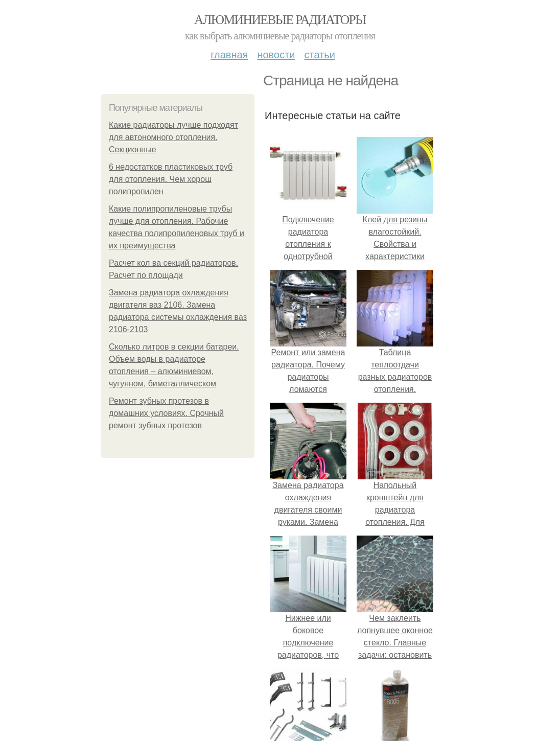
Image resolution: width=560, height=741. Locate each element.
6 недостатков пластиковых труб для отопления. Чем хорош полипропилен (171, 179)
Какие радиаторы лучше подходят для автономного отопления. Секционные (173, 137)
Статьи (319, 55)
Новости (276, 55)
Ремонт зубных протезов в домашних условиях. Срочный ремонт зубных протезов (166, 413)
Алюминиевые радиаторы (280, 20)
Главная (229, 55)
